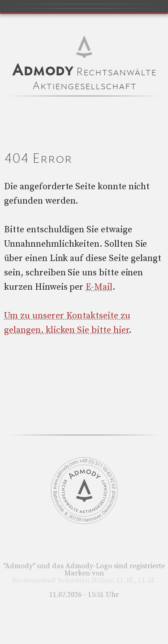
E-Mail (99, 287)
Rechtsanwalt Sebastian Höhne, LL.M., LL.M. (84, 580)
